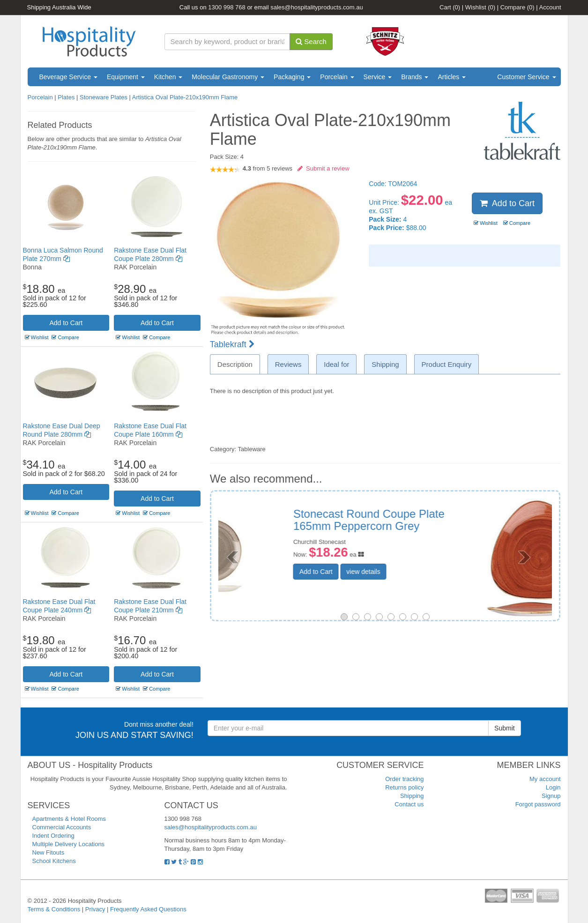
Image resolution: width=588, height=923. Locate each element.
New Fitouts (48, 852)
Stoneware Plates (104, 97)
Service (378, 77)
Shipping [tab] (385, 364)
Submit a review (324, 168)
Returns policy (404, 787)
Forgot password (538, 804)
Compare (517, 7)
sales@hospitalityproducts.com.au (316, 7)
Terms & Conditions (54, 909)
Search (311, 41)
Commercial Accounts (62, 827)
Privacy (95, 909)
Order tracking (404, 779)
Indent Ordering (53, 836)
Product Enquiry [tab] (447, 364)
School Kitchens (54, 861)
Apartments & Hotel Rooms (69, 819)
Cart (450, 7)
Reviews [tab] (288, 364)
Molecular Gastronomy (228, 77)
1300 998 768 (227, 7)
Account (550, 7)
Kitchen (168, 77)
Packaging (292, 77)
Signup (551, 796)
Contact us (409, 804)
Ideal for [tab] (336, 364)
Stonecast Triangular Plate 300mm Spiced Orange (449, 520)
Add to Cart (66, 323)
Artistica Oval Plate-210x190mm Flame (185, 97)
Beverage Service (68, 77)
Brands (415, 77)
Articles (452, 77)
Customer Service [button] (526, 77)
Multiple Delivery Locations (69, 844)
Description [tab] (235, 364)
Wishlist (480, 7)
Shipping (412, 796)
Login (553, 787)
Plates (66, 97)
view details (433, 572)
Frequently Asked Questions (148, 909)
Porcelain (337, 77)
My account (545, 779)
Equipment (126, 77)
